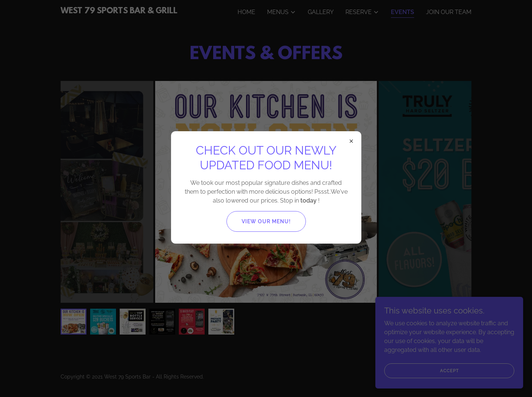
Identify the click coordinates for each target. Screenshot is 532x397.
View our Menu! (266, 221)
